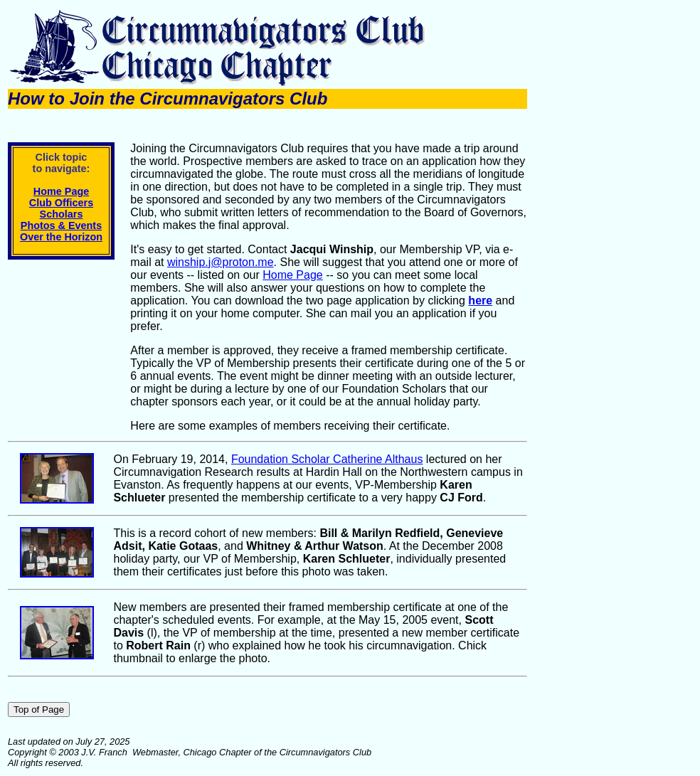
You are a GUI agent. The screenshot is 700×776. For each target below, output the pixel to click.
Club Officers (61, 203)
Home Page (61, 191)
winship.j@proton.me (221, 262)
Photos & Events (61, 225)
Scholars (62, 214)
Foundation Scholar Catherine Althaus (327, 459)
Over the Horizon (61, 237)
